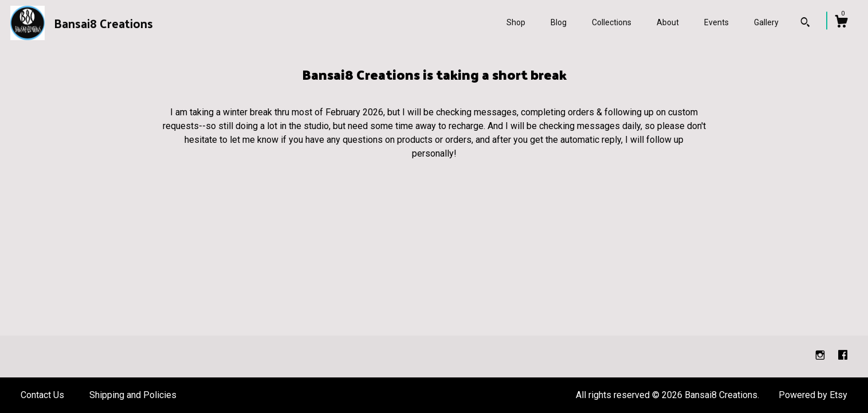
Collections (612, 22)
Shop (516, 22)
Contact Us (42, 395)
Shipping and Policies (133, 395)
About (668, 22)
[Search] (805, 24)
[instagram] (821, 356)
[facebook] (843, 356)
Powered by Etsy (813, 395)
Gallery (766, 22)
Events (716, 22)
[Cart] (841, 23)
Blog (559, 22)
